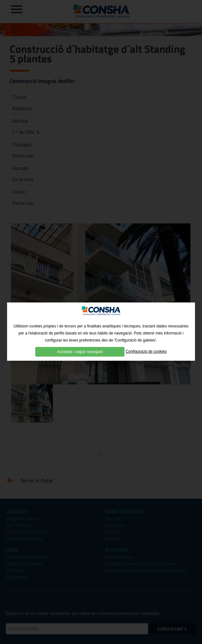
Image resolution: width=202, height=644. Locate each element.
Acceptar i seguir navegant (80, 357)
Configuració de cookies (146, 357)
